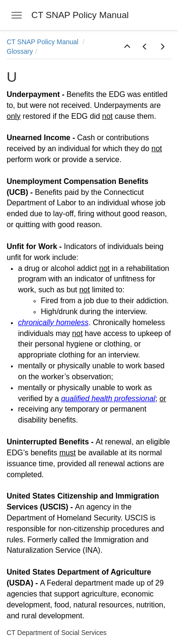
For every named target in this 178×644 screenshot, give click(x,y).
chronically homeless (53, 322)
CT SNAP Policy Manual (43, 42)
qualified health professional (108, 399)
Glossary (20, 51)
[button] (127, 47)
